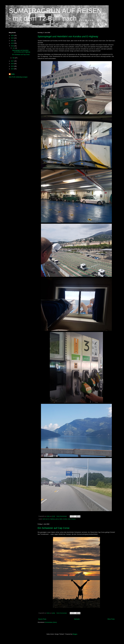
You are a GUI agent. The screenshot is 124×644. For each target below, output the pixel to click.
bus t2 (47, 519)
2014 (13, 69)
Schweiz (73, 519)
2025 (13, 36)
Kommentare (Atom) (51, 622)
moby (69, 519)
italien (61, 519)
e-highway (52, 519)
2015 (13, 66)
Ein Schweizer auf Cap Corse (54, 528)
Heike (13, 74)
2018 (13, 46)
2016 (13, 64)
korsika (65, 519)
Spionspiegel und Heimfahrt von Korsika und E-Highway (68, 36)
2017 (13, 61)
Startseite (77, 619)
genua (57, 519)
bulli (44, 519)
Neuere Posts (42, 619)
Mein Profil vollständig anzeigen (18, 77)
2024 (13, 38)
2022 (13, 41)
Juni (14, 48)
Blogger (75, 634)
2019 (13, 43)
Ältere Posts (111, 619)
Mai (14, 58)
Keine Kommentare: (62, 516)
